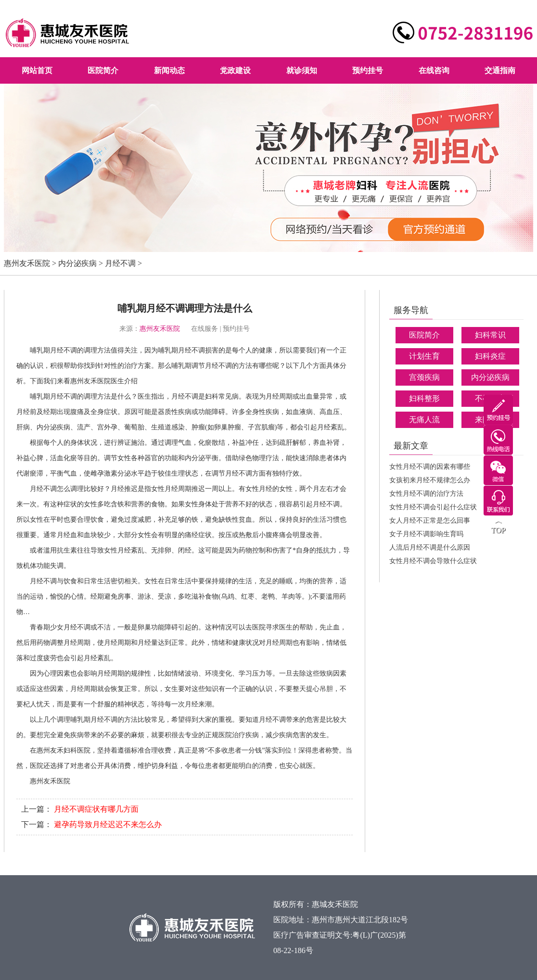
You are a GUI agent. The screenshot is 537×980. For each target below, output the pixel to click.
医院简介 (103, 70)
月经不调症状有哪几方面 (96, 809)
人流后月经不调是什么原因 (430, 547)
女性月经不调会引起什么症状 (433, 507)
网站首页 (37, 70)
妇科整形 (424, 398)
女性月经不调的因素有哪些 (430, 467)
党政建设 (235, 70)
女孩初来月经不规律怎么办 (430, 480)
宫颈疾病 (424, 377)
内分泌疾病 (77, 263)
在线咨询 (434, 70)
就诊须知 (302, 70)
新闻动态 (169, 70)
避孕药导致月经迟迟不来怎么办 (108, 824)
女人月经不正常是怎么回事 (430, 521)
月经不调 (120, 263)
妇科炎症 (490, 356)
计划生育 (424, 356)
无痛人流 (424, 420)
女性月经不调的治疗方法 (426, 494)
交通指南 (500, 70)
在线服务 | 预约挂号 (220, 329)
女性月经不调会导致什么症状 (433, 561)
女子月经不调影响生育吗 (426, 534)
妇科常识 (490, 335)
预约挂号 (368, 70)
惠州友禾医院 (27, 263)
